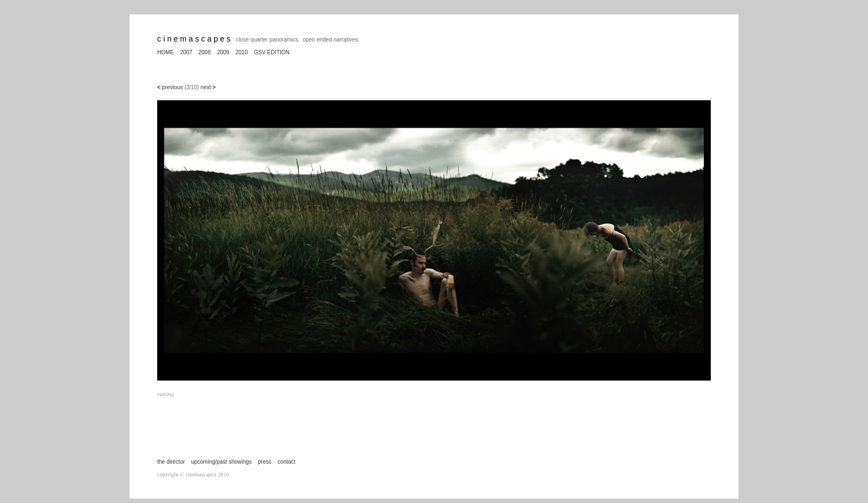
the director (171, 462)
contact (286, 462)
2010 (241, 52)
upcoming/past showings (221, 462)
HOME (166, 52)
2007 (186, 52)
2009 (223, 52)
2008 (205, 52)
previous (172, 87)
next (208, 87)
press (265, 462)
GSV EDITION (272, 52)
